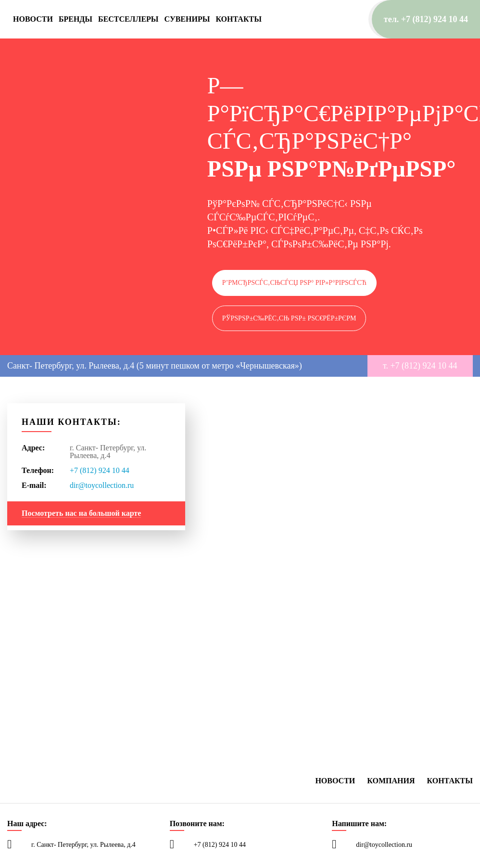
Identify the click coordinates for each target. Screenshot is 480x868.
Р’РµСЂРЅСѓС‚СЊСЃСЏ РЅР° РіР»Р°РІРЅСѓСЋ (294, 283)
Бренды (76, 19)
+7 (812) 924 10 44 (100, 470)
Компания (391, 781)
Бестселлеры (128, 19)
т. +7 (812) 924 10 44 (420, 366)
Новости (33, 19)
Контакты (239, 19)
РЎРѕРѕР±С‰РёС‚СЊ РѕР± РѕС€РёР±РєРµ (289, 318)
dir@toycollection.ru (102, 485)
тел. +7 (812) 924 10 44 (426, 19)
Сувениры (187, 19)
